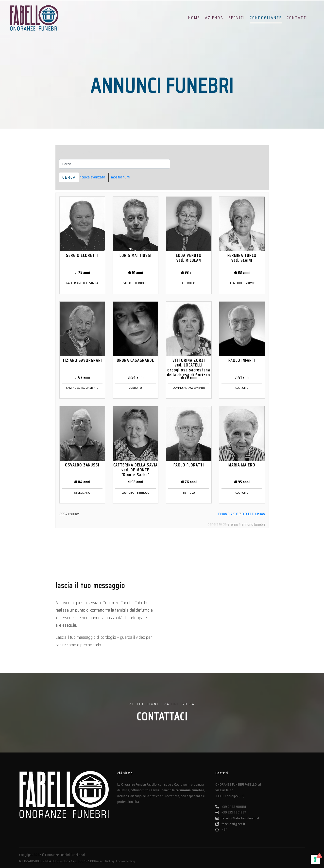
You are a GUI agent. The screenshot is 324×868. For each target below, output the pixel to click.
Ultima (260, 514)
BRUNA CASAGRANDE (136, 360)
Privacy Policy (104, 861)
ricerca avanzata (92, 177)
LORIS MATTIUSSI (136, 255)
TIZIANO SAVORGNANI (82, 360)
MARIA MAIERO (242, 465)
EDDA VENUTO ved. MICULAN (189, 258)
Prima (223, 514)
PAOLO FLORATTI (189, 465)
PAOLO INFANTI (242, 360)
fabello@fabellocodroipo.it (237, 818)
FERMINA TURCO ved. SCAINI (242, 258)
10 (249, 514)
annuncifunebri (253, 524)
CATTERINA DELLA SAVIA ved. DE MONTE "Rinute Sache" (136, 470)
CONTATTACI (162, 717)
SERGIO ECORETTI (82, 255)
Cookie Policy (126, 861)
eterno (233, 524)
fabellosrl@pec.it (230, 824)
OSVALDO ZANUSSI (82, 465)
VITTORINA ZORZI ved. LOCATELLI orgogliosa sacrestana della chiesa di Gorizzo (189, 368)
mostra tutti (121, 177)
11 (253, 514)
